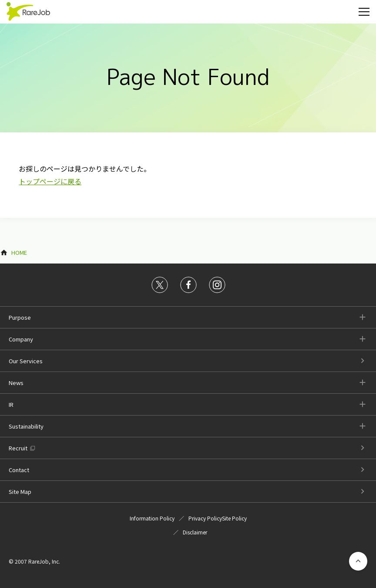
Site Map (20, 492)
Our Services (26, 361)
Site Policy (234, 518)
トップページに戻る (50, 181)
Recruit (18, 448)
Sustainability (26, 426)
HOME (19, 252)
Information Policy (152, 518)
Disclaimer (195, 532)
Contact (19, 470)
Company (21, 339)
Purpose (20, 317)
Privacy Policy (205, 518)
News (16, 383)
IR (11, 404)
